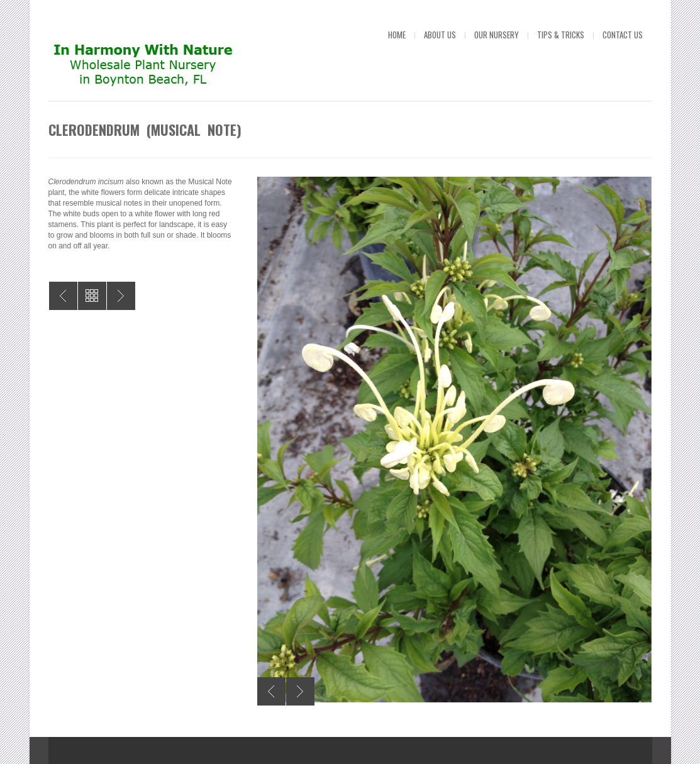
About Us (440, 35)
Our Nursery (497, 35)
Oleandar (63, 296)
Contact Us (623, 35)
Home (397, 35)
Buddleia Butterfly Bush (121, 296)
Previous (271, 691)
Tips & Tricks (561, 35)
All (92, 296)
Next (300, 691)
